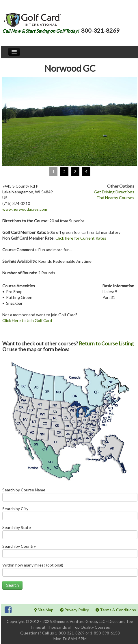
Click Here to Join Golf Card (27, 320)
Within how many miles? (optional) (70, 571)
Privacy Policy (74, 610)
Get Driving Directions (114, 192)
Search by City (70, 515)
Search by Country (70, 552)
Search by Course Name (70, 496)
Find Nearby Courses (115, 198)
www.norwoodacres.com (25, 209)
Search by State (70, 533)
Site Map (44, 610)
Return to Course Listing (106, 344)
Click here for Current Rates (81, 238)
